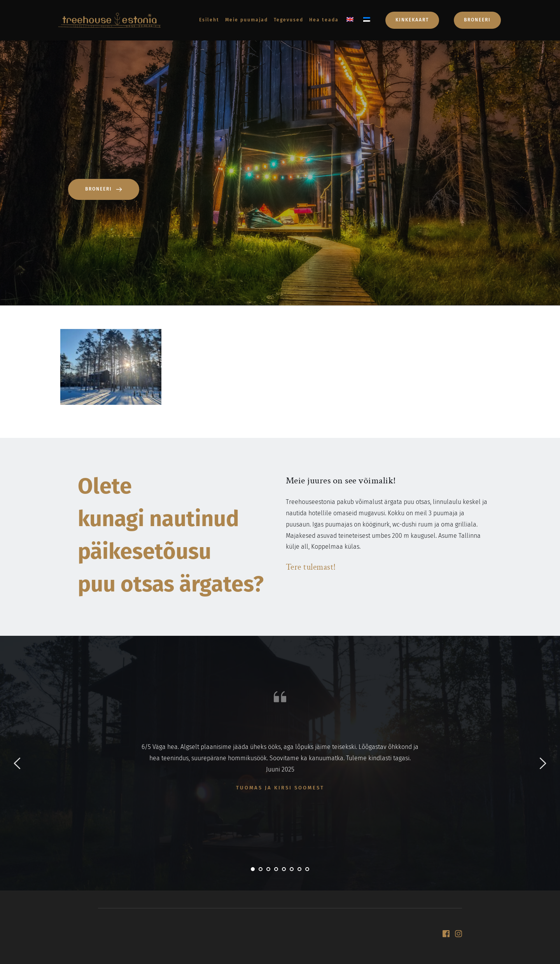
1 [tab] (253, 869)
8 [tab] (307, 869)
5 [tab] (284, 869)
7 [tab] (299, 869)
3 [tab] (268, 869)
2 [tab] (261, 869)
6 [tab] (292, 869)
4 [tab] (276, 869)
